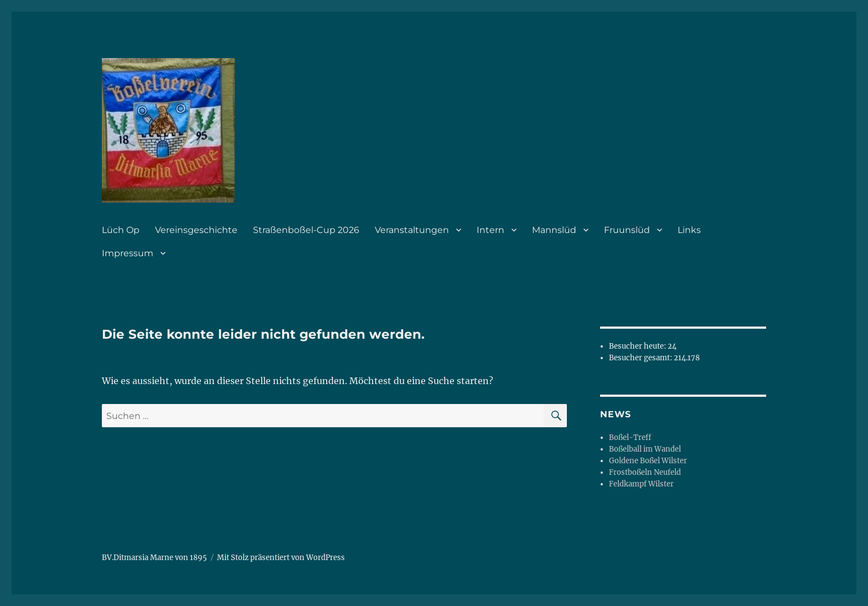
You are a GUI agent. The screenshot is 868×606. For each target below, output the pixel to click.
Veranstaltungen (412, 230)
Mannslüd (554, 230)
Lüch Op (121, 230)
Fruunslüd (627, 230)
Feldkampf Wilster (641, 484)
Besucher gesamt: (641, 358)
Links (689, 230)
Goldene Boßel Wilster (648, 461)
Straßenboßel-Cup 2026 (306, 230)
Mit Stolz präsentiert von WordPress (281, 558)
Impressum (128, 253)
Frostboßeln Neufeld (645, 472)
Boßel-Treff (630, 437)
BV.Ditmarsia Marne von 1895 (154, 558)
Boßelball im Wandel (645, 449)
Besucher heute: (638, 346)
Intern (490, 230)
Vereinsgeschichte (196, 230)
